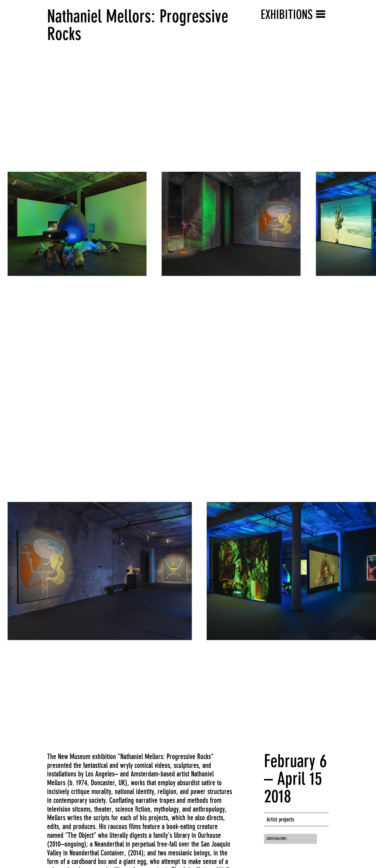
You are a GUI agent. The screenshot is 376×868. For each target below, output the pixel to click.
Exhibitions (287, 14)
